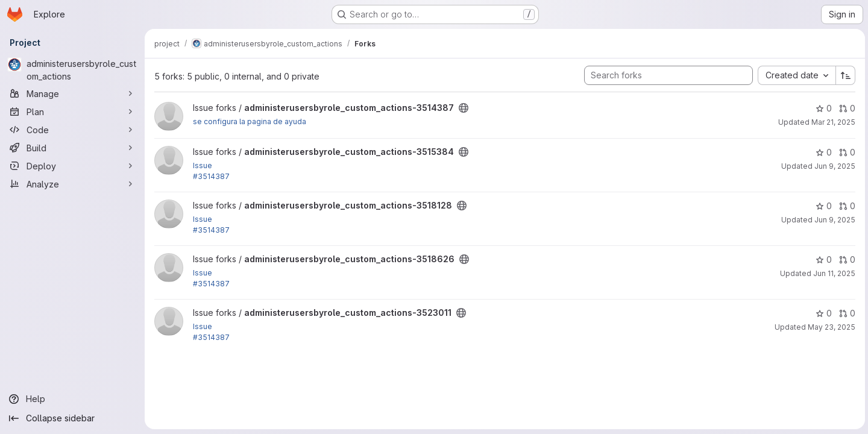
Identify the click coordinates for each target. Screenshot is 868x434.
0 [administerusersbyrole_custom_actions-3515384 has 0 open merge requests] (845, 152)
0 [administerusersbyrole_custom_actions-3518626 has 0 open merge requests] (845, 259)
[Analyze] (72, 184)
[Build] (72, 148)
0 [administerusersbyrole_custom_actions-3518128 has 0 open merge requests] (845, 206)
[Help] (72, 399)
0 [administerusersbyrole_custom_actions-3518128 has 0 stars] (822, 206)
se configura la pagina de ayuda (250, 121)
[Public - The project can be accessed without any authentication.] (464, 108)
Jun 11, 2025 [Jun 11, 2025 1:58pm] (832, 273)
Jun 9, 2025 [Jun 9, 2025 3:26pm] (833, 220)
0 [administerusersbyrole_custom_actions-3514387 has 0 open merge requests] (845, 108)
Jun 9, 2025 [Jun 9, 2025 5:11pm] (833, 166)
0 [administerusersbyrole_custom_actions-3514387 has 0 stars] (822, 108)
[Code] (72, 130)
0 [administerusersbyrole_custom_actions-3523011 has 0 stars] (822, 313)
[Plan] (72, 112)
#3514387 (211, 176)
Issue (203, 165)
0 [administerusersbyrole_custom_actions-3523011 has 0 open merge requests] (845, 313)
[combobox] (795, 75)
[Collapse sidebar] (72, 418)
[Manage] (72, 93)
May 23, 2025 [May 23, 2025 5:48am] (830, 327)
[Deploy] (72, 166)
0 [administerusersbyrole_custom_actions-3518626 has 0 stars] (822, 259)
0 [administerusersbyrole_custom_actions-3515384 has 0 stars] (822, 152)
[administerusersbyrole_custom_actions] (72, 70)
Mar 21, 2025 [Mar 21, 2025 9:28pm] (832, 122)
